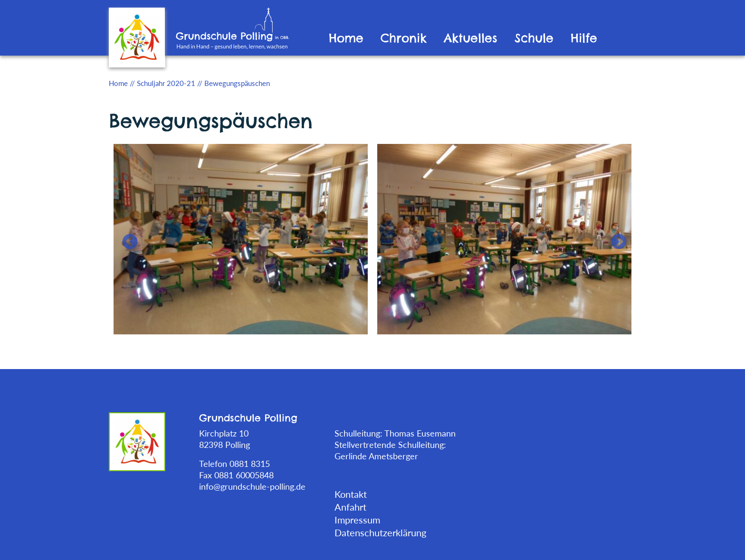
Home (346, 38)
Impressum (357, 520)
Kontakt (351, 494)
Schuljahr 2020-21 (166, 83)
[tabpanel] (241, 238)
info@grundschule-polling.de (252, 486)
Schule (534, 38)
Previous (126, 238)
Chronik (404, 38)
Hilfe (584, 38)
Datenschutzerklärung (380, 532)
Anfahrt (350, 507)
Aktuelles (471, 38)
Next (615, 238)
